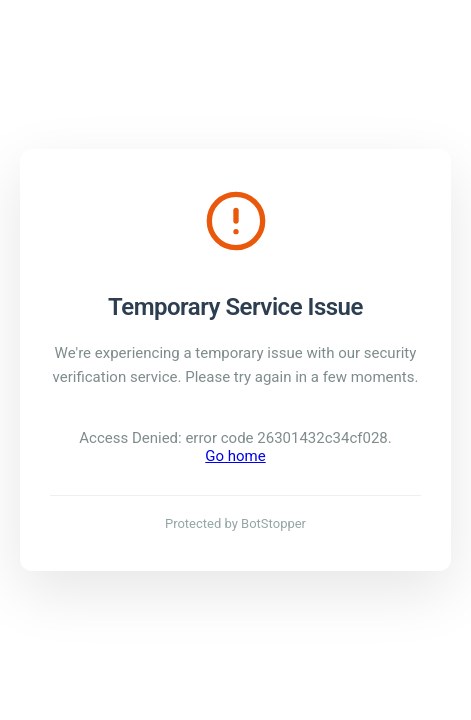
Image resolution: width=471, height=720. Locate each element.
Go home (235, 456)
